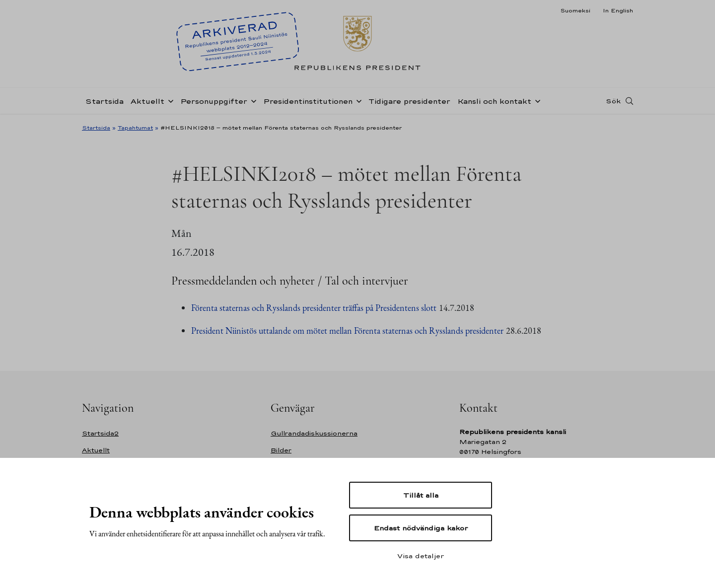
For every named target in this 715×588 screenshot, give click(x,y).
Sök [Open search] (613, 101)
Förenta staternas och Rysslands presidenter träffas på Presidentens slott (314, 308)
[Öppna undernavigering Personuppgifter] (252, 100)
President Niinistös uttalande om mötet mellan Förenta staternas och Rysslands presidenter (347, 331)
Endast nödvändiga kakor (421, 528)
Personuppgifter (214, 101)
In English (618, 10)
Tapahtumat (135, 128)
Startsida (105, 101)
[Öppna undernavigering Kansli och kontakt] (536, 100)
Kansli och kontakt (494, 101)
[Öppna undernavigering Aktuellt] (169, 100)
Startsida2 (100, 433)
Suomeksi (575, 10)
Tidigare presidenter (409, 101)
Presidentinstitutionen (308, 101)
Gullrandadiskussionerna (314, 433)
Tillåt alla (421, 495)
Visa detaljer (421, 556)
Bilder (281, 450)
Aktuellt (147, 101)
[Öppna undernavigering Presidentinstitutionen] (357, 100)
